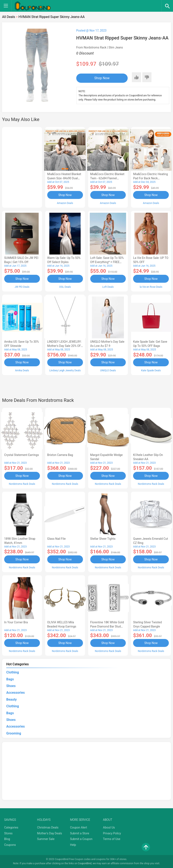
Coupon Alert (79, 827)
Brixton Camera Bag (60, 455)
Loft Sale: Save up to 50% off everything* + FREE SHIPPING (107, 262)
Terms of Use (112, 839)
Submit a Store (80, 833)
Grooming (14, 733)
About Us (109, 827)
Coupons (10, 845)
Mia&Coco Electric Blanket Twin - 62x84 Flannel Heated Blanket (107, 178)
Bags (10, 679)
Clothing (13, 672)
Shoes (11, 686)
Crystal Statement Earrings (22, 455)
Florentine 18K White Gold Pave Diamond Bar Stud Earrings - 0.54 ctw (107, 626)
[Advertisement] (22, 167)
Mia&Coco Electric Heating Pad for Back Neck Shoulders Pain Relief (150, 178)
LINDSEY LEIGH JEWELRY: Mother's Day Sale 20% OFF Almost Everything (65, 346)
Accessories (15, 693)
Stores (8, 833)
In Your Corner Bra (16, 622)
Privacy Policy (112, 833)
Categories (11, 827)
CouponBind (85, 863)
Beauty (11, 699)
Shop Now (102, 78)
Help (73, 845)
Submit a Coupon (81, 839)
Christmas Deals (48, 827)
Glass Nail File (56, 539)
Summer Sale (46, 839)
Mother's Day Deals (50, 833)
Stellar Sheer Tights (103, 539)
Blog (7, 839)
